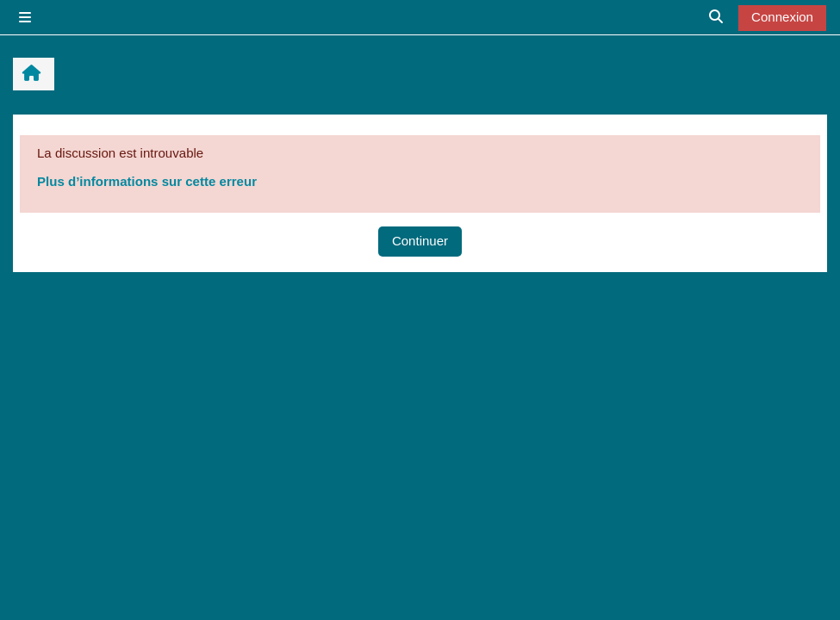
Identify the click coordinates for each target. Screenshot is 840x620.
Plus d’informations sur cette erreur (147, 181)
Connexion (782, 17)
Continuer (420, 241)
